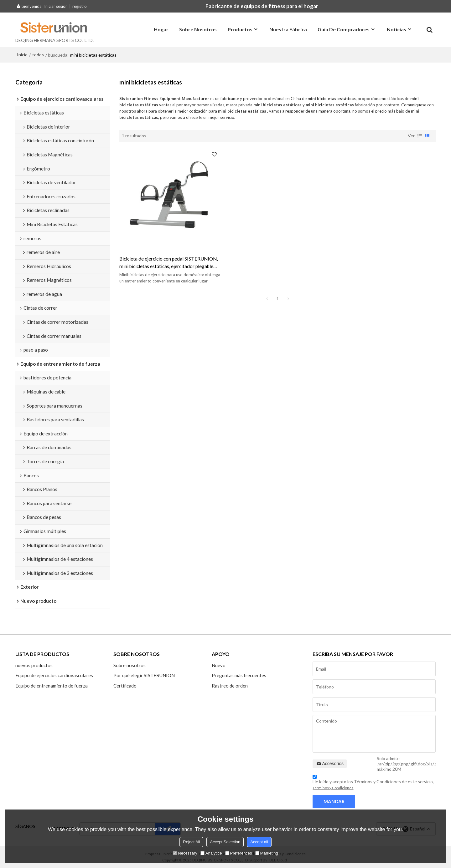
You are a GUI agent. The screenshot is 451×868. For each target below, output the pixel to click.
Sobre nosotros (198, 29)
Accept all (259, 842)
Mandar (334, 801)
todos (38, 55)
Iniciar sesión (56, 6)
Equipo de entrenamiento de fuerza (52, 686)
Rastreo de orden (230, 686)
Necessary (185, 853)
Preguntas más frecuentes (239, 675)
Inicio (22, 55)
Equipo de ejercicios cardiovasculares (54, 675)
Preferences (239, 853)
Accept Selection (225, 842)
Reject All (191, 842)
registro (80, 6)
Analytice (211, 853)
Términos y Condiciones (333, 788)
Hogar (161, 29)
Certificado (125, 686)
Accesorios (329, 764)
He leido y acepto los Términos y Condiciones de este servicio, (373, 783)
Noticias (397, 29)
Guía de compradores (344, 29)
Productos (240, 29)
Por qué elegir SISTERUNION (144, 675)
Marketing (267, 853)
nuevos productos (34, 665)
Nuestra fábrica (288, 29)
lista (420, 136)
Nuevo (219, 665)
